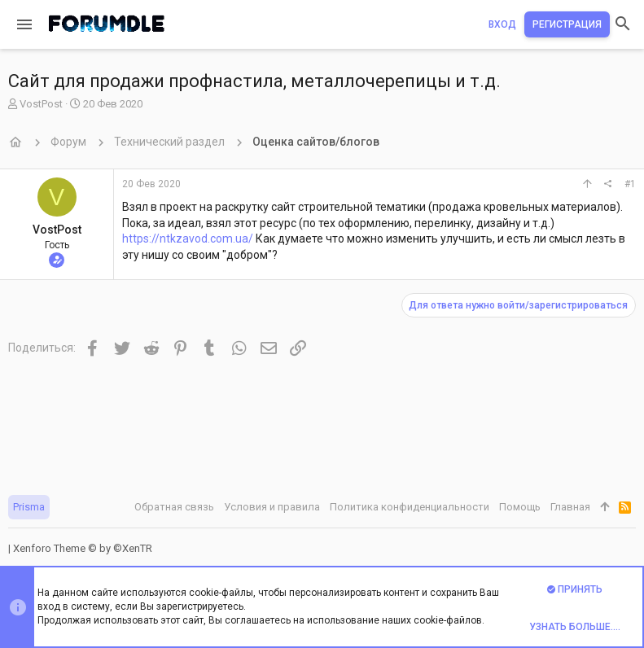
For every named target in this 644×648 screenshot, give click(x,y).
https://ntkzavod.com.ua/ (188, 239)
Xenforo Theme (83, 548)
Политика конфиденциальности (410, 507)
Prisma (29, 507)
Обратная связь (174, 507)
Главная (570, 507)
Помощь (520, 507)
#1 (630, 184)
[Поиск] (623, 24)
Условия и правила (272, 507)
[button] (24, 24)
